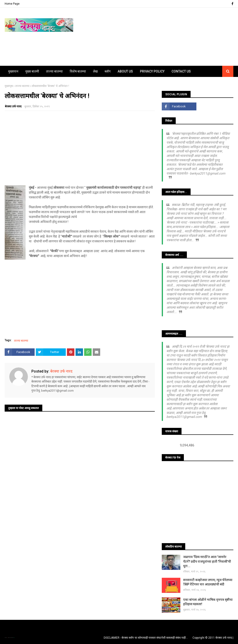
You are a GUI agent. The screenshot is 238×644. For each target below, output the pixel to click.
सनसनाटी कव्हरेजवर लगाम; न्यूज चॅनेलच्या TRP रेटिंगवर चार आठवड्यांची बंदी (208, 582)
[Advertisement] (80, 148)
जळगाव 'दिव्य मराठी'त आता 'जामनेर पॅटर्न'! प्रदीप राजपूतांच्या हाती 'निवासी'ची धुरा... (207, 561)
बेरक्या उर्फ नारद (13, 106)
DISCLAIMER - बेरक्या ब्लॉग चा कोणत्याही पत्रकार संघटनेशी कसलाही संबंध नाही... (146, 638)
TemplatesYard (10, 638)
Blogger (14, 638)
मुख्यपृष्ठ (9, 86)
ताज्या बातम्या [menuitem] (54, 71)
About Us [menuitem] (125, 71)
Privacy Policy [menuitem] (152, 71)
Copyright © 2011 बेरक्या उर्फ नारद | (213, 638)
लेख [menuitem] (95, 71)
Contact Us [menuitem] (181, 71)
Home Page (12, 4)
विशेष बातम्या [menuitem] (78, 71)
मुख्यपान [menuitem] (13, 71)
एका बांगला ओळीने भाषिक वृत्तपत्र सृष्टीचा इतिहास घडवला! (208, 602)
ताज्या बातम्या (22, 86)
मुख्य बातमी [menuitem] (32, 71)
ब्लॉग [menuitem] (108, 71)
